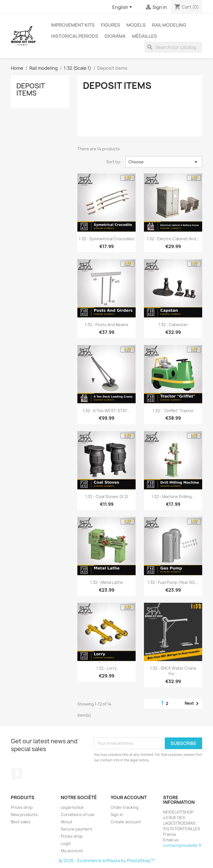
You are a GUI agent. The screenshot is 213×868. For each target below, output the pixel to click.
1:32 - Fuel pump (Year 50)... (173, 582)
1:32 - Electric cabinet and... (173, 239)
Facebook (17, 774)
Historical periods (75, 36)
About (67, 822)
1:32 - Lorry (106, 668)
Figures (111, 25)
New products (24, 815)
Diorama (115, 36)
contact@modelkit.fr (182, 845)
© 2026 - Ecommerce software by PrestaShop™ (107, 861)
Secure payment (77, 829)
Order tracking (125, 807)
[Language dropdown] (123, 7)
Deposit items (31, 89)
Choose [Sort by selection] (164, 162)
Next (193, 704)
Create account (126, 822)
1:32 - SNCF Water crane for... (173, 671)
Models (136, 25)
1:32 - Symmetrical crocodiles (106, 239)
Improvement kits (73, 25)
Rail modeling (169, 25)
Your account (129, 797)
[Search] (173, 47)
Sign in (117, 815)
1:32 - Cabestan (173, 325)
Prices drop (22, 807)
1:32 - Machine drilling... (173, 496)
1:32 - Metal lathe (106, 582)
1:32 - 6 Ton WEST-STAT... (106, 411)
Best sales (21, 822)
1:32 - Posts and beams (107, 325)
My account (72, 851)
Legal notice (72, 807)
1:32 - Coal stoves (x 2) (107, 496)
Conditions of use (78, 815)
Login (66, 843)
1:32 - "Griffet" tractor (173, 411)
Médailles (144, 36)
